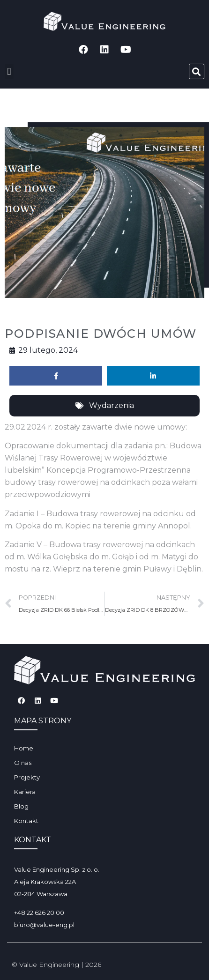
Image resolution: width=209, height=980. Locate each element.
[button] (9, 71)
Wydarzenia (112, 405)
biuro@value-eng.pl (44, 925)
